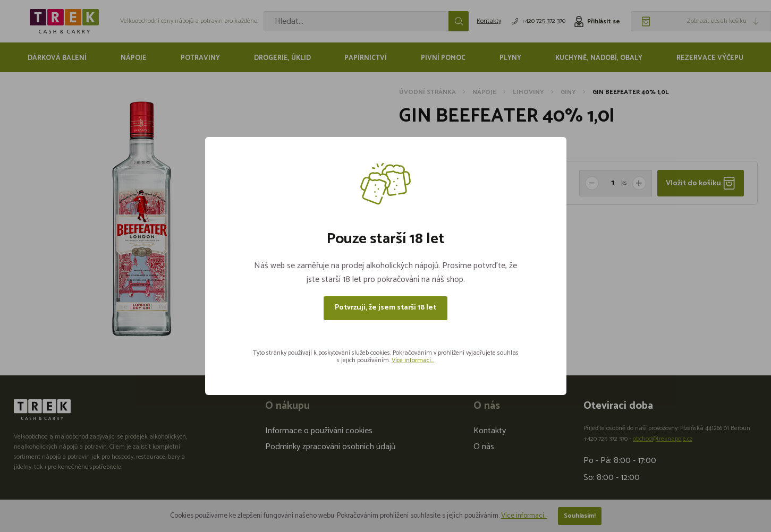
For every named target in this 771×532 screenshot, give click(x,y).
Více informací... (413, 360)
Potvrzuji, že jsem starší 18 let (385, 308)
